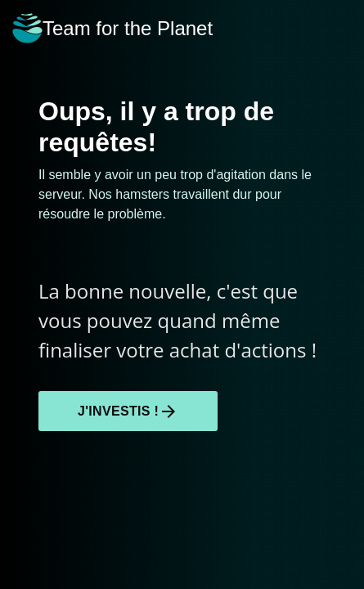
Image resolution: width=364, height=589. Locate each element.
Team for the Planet (112, 28)
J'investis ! (128, 411)
